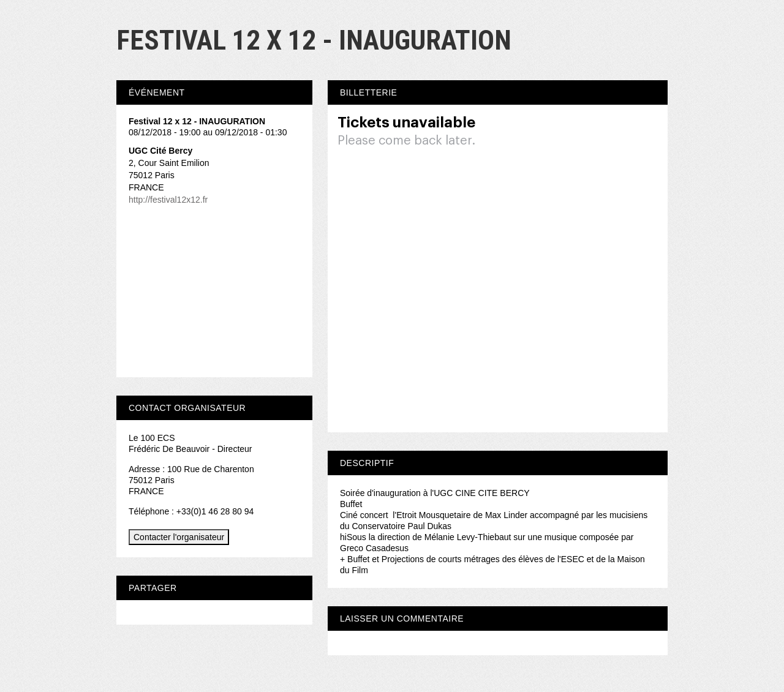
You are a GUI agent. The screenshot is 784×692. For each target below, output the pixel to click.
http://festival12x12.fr (168, 200)
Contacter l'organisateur (179, 537)
